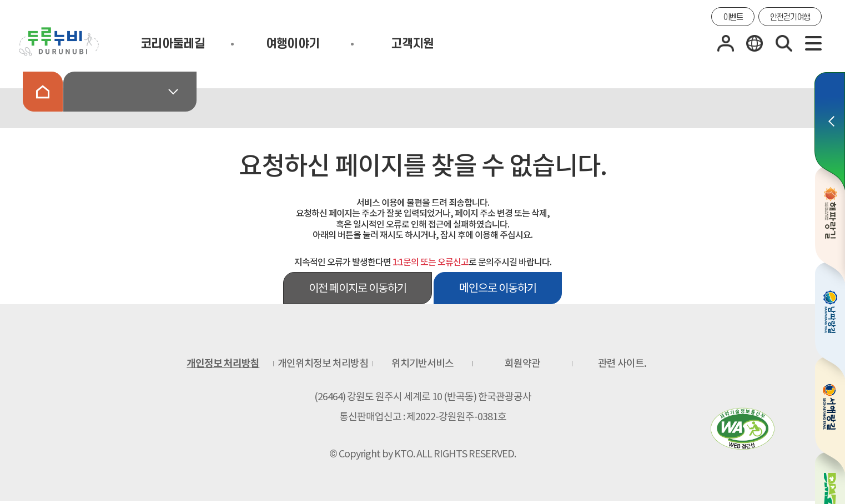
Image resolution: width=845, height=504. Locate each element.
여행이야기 (293, 44)
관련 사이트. (622, 363)
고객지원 (412, 44)
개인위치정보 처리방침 (323, 363)
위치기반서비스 (422, 363)
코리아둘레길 (173, 44)
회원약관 (522, 363)
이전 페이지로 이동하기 (358, 288)
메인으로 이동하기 (498, 288)
